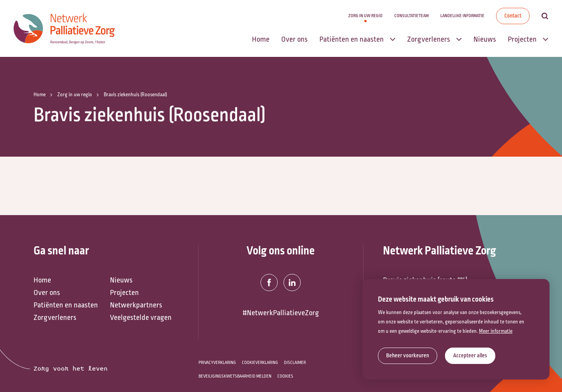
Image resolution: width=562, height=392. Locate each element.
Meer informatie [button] (496, 331)
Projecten (124, 293)
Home (42, 280)
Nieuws (121, 280)
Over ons (47, 293)
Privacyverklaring (217, 363)
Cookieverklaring (260, 363)
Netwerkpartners (136, 305)
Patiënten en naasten (66, 305)
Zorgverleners (55, 318)
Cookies (285, 376)
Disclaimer (295, 363)
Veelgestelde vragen (141, 318)
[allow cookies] (470, 356)
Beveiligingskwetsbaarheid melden (235, 376)
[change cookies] (408, 356)
